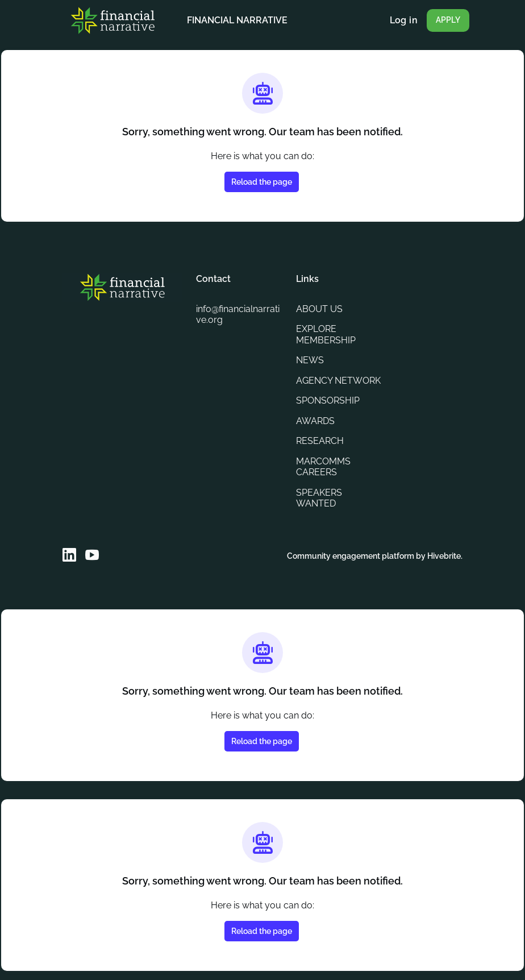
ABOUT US (320, 298)
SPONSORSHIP (330, 401)
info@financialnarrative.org (238, 304)
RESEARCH (321, 441)
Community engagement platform (343, 556)
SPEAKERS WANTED (321, 498)
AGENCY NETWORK (320, 375)
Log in (403, 20)
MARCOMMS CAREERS (324, 467)
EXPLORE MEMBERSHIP (327, 323)
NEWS (310, 349)
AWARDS (316, 421)
